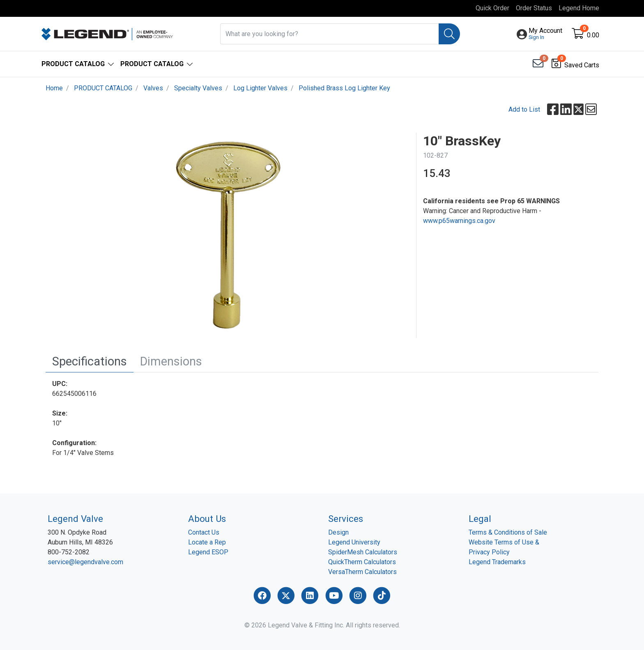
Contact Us (204, 532)
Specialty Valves (198, 88)
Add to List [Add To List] (524, 109)
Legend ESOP (208, 552)
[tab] (90, 362)
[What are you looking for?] (330, 34)
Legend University (354, 542)
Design (338, 532)
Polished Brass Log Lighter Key (344, 88)
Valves (153, 88)
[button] (545, 34)
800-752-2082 (69, 552)
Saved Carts (582, 65)
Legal (480, 519)
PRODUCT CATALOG (103, 88)
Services (346, 519)
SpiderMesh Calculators (363, 552)
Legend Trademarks (497, 562)
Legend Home (579, 8)
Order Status (534, 8)
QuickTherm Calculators (362, 562)
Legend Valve (75, 519)
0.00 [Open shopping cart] (593, 35)
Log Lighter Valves (260, 88)
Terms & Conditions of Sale (508, 532)
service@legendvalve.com (85, 562)
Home (54, 88)
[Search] (449, 34)
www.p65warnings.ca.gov (459, 221)
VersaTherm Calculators (362, 572)
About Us (207, 519)
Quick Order (492, 8)
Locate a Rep (207, 542)
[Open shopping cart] (578, 35)
